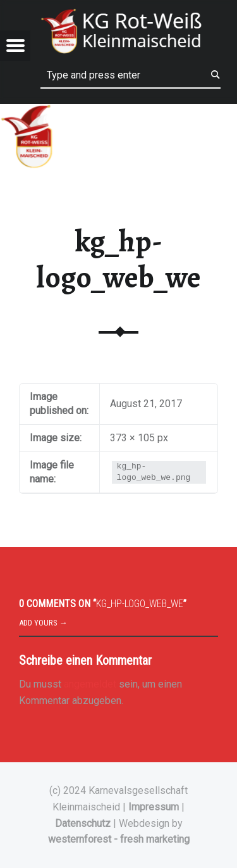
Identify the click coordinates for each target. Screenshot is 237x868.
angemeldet (90, 684)
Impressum (154, 807)
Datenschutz (83, 823)
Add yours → (43, 623)
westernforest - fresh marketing (119, 839)
